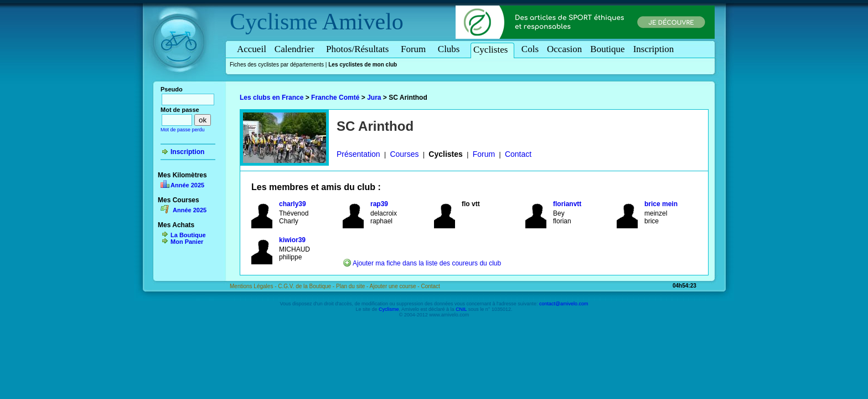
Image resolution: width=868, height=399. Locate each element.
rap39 (379, 204)
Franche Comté (335, 98)
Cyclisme (274, 22)
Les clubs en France (272, 98)
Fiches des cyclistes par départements (277, 65)
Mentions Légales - (254, 286)
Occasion (564, 49)
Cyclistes (492, 50)
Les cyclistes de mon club (363, 65)
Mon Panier (187, 242)
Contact (518, 154)
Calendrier (296, 49)
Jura (374, 98)
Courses (404, 154)
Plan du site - (353, 286)
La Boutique (188, 235)
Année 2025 (187, 185)
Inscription (654, 49)
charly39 (293, 204)
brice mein (661, 204)
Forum (415, 49)
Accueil (252, 49)
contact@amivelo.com (564, 304)
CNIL (461, 309)
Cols (530, 49)
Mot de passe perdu (183, 130)
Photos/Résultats (359, 49)
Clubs (451, 49)
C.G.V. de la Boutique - (307, 286)
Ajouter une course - (396, 286)
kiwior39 (292, 240)
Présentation (358, 154)
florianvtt (567, 204)
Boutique (607, 49)
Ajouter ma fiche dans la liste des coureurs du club (427, 263)
